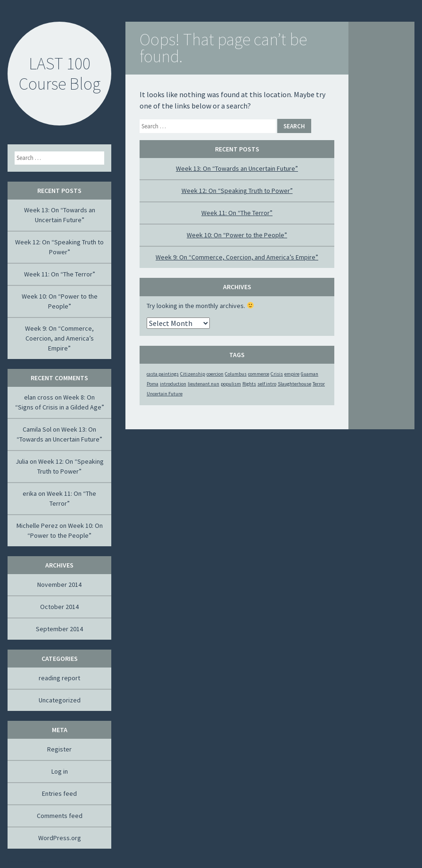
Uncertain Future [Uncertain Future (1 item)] (165, 394)
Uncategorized (60, 700)
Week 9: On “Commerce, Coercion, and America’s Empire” (237, 257)
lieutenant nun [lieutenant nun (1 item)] (203, 384)
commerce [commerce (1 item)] (259, 374)
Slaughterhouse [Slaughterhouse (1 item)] (294, 384)
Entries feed (59, 793)
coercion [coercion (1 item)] (215, 374)
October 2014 (59, 607)
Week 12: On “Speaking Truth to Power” (237, 191)
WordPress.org (60, 838)
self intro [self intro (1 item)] (267, 384)
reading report (59, 678)
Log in (60, 771)
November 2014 (59, 584)
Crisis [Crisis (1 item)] (277, 374)
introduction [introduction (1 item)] (173, 384)
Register (59, 749)
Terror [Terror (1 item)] (319, 384)
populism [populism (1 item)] (231, 384)
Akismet (66, 861)
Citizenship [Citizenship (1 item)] (193, 374)
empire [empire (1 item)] (292, 374)
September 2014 (59, 629)
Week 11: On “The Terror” (237, 213)
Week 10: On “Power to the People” (237, 235)
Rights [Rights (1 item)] (249, 384)
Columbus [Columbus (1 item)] (236, 374)
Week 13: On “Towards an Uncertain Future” (237, 168)
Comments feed (60, 816)
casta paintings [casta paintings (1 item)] (163, 374)
